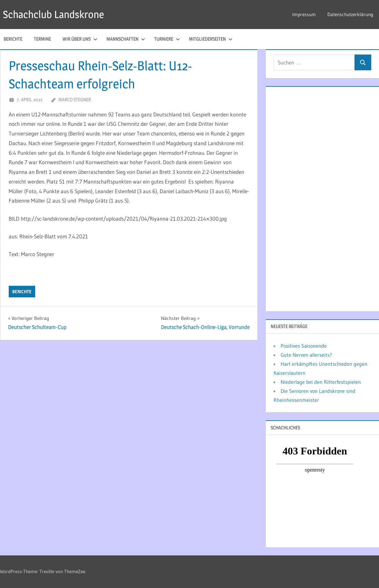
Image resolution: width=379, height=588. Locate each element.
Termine (42, 39)
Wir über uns (80, 39)
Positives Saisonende (304, 346)
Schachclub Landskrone (53, 14)
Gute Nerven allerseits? (306, 355)
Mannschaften (126, 39)
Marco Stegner (75, 100)
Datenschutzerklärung (350, 14)
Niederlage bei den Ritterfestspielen (321, 382)
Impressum (304, 14)
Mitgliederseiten (211, 39)
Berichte (22, 292)
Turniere (167, 39)
